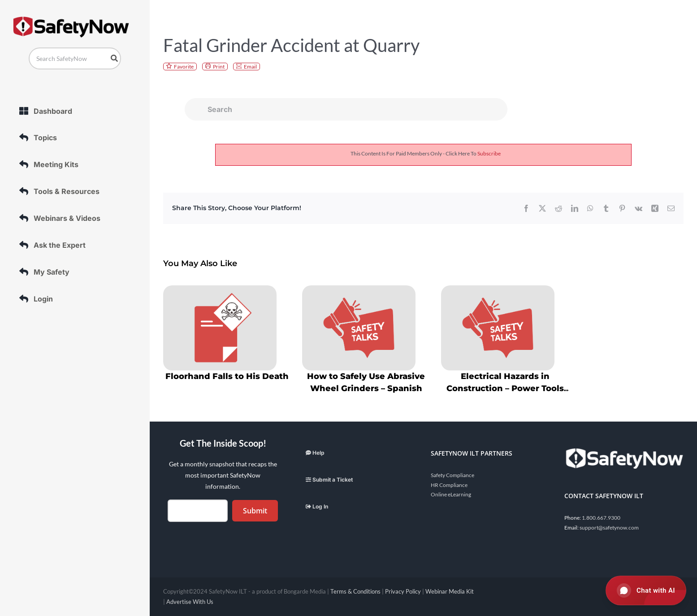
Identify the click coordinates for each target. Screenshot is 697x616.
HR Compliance (449, 485)
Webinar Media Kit (450, 591)
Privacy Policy (403, 591)
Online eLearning (451, 494)
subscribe (489, 153)
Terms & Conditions (355, 591)
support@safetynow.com (609, 528)
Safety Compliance (452, 475)
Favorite (184, 67)
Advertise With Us (190, 602)
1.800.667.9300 (601, 518)
